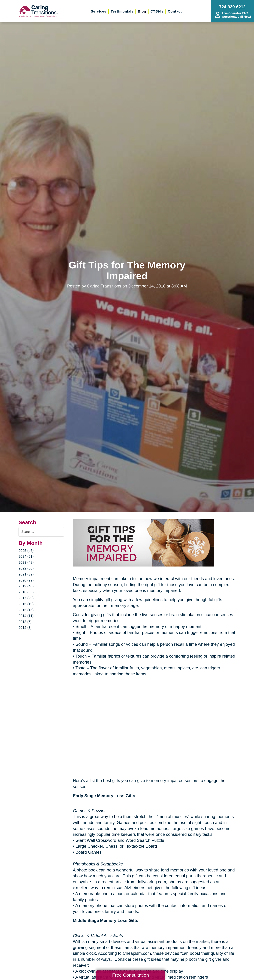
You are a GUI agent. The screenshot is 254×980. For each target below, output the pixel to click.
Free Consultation (131, 975)
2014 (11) (26, 616)
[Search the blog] (41, 532)
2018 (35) (26, 592)
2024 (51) (26, 556)
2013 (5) (25, 622)
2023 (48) (26, 562)
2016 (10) (26, 604)
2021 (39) (26, 574)
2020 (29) (26, 580)
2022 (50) (26, 568)
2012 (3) (25, 628)
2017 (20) (26, 598)
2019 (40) (26, 586)
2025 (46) (26, 551)
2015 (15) (26, 610)
